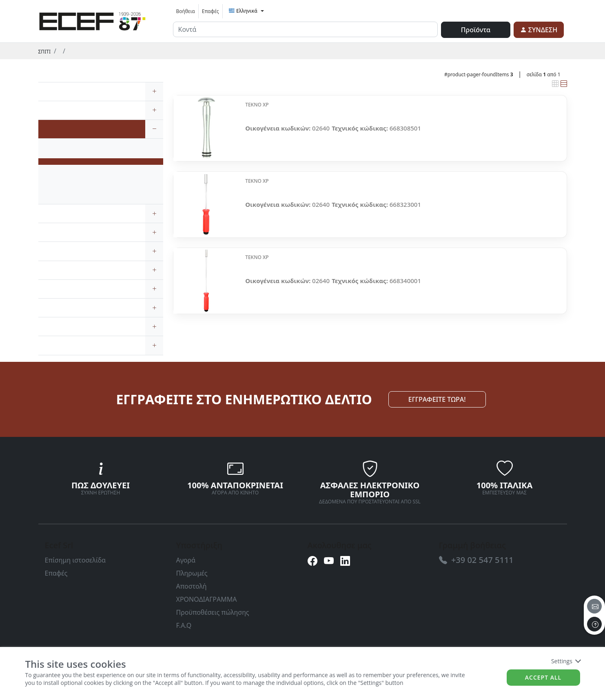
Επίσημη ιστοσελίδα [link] (75, 560)
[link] (93, 20)
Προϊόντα (476, 30)
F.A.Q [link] (184, 625)
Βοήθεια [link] (186, 11)
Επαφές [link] (211, 11)
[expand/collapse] (154, 92)
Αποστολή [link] (192, 586)
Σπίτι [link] (44, 52)
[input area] (305, 29)
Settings (566, 661)
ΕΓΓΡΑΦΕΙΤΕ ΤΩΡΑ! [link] (437, 399)
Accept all (543, 677)
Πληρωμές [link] (192, 573)
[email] (594, 606)
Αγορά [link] (186, 560)
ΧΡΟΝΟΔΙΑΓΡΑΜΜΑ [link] (207, 599)
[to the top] (594, 624)
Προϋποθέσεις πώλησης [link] (213, 612)
